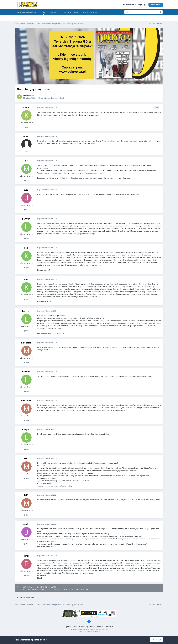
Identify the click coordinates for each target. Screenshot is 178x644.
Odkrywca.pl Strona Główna (27, 12)
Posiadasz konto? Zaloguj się (135, 5)
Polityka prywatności (87, 627)
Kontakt (100, 627)
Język (68, 627)
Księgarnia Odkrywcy (71, 12)
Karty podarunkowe (90, 12)
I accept (157, 640)
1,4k (27, 544)
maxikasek (26, 343)
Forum (44, 13)
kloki (26, 248)
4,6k (26, 478)
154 (26, 210)
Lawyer (26, 219)
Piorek (26, 556)
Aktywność (55, 12)
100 (26, 239)
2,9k (26, 362)
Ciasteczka (109, 627)
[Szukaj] (135, 12)
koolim (31, 96)
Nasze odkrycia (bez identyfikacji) (51, 98)
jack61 (26, 524)
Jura (26, 190)
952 (27, 576)
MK (26, 459)
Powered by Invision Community (89, 632)
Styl (75, 627)
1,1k (27, 181)
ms (26, 161)
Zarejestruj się (156, 5)
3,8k (26, 268)
